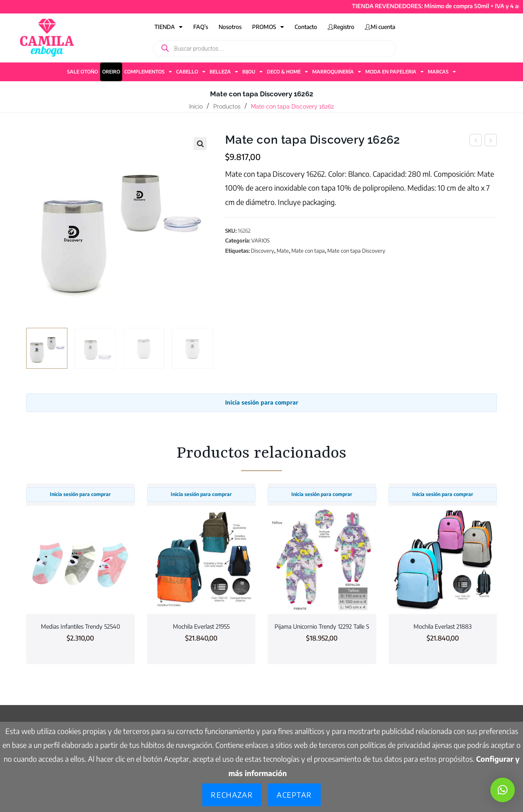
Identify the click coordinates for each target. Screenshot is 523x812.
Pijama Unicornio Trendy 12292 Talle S (322, 626)
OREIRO (111, 72)
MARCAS (442, 72)
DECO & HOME (287, 72)
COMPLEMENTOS (148, 72)
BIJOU (253, 72)
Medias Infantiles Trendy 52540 (80, 626)
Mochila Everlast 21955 (201, 626)
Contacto (306, 27)
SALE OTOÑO (83, 72)
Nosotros (230, 27)
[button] (200, 144)
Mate (283, 251)
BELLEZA (224, 72)
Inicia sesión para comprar (262, 402)
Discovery (263, 251)
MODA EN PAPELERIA (394, 72)
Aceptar (294, 795)
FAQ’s (201, 27)
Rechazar (232, 795)
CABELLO (191, 72)
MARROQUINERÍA (337, 72)
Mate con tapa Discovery (356, 251)
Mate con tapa (308, 251)
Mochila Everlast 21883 (443, 626)
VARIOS (260, 240)
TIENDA (169, 27)
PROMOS (268, 27)
